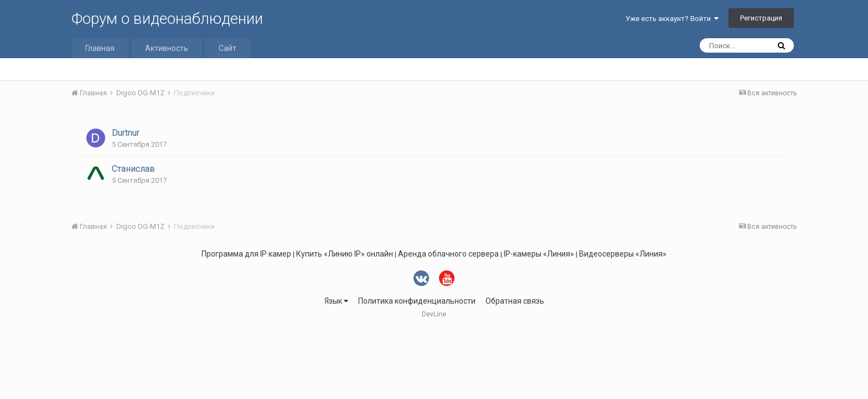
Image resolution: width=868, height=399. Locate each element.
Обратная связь (515, 301)
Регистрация (761, 18)
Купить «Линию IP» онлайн (345, 254)
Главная (100, 48)
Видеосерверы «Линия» (623, 254)
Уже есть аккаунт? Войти (672, 19)
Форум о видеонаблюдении (167, 19)
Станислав (133, 169)
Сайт (228, 48)
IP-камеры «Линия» (539, 254)
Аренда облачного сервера (448, 254)
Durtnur (126, 133)
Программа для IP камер (246, 254)
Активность (167, 48)
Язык (336, 301)
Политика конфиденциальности (417, 301)
